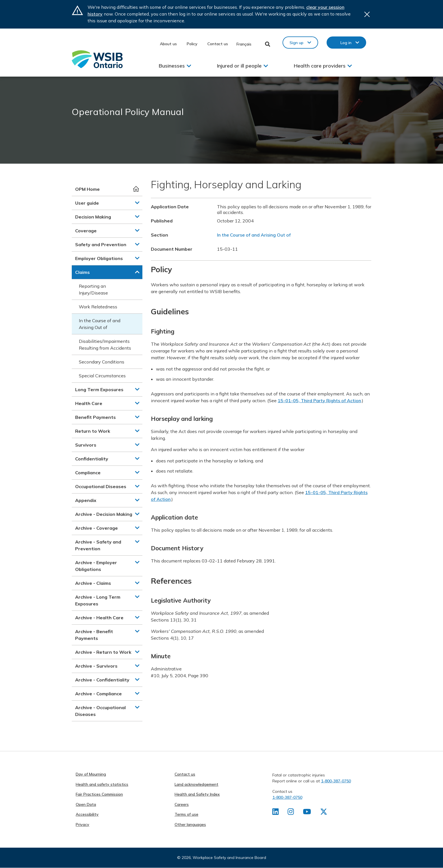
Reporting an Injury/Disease (93, 289)
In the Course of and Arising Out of (100, 324)
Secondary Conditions (102, 362)
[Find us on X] (324, 813)
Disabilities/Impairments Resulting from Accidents (105, 345)
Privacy (82, 824)
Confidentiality (92, 459)
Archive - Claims (93, 583)
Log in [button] (346, 43)
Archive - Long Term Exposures (98, 600)
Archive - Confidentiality (102, 680)
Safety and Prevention (101, 244)
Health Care (89, 403)
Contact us (218, 44)
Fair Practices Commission (99, 794)
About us (168, 44)
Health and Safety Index (197, 794)
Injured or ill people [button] (239, 66)
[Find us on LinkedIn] (276, 813)
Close (367, 14)
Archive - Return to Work (103, 652)
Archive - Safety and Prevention (98, 545)
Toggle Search (268, 44)
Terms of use (186, 814)
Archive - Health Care (99, 618)
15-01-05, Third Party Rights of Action (319, 401)
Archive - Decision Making (104, 514)
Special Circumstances (102, 376)
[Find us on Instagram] (291, 813)
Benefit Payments (95, 417)
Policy (192, 44)
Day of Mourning (91, 774)
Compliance (88, 473)
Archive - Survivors (96, 666)
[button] (137, 203)
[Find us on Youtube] (308, 813)
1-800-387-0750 (336, 781)
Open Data (86, 804)
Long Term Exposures (99, 389)
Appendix (86, 500)
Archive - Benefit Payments (94, 635)
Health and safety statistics (102, 784)
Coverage (86, 231)
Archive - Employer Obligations (96, 566)
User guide (87, 203)
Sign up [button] (297, 43)
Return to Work (93, 431)
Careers (182, 804)
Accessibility (87, 814)
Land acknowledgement (196, 784)
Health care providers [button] (320, 66)
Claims (82, 272)
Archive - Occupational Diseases (100, 711)
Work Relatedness (98, 307)
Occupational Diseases (101, 486)
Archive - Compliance (98, 694)
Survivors (86, 445)
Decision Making (93, 217)
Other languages (190, 824)
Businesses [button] (172, 66)
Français (244, 44)
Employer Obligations (99, 258)
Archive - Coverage (96, 528)
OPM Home (87, 189)
